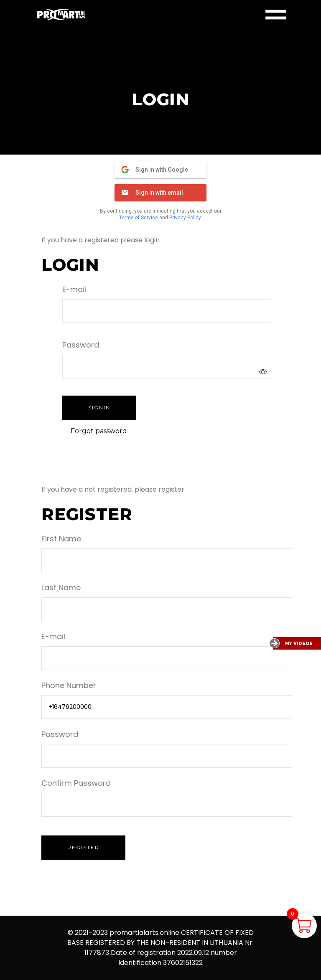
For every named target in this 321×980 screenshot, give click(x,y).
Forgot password (99, 431)
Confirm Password (76, 781)
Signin (99, 407)
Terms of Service (139, 218)
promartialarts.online (144, 933)
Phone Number (69, 684)
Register (83, 847)
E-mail (74, 288)
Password (81, 343)
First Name (61, 537)
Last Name (61, 586)
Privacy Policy (185, 218)
